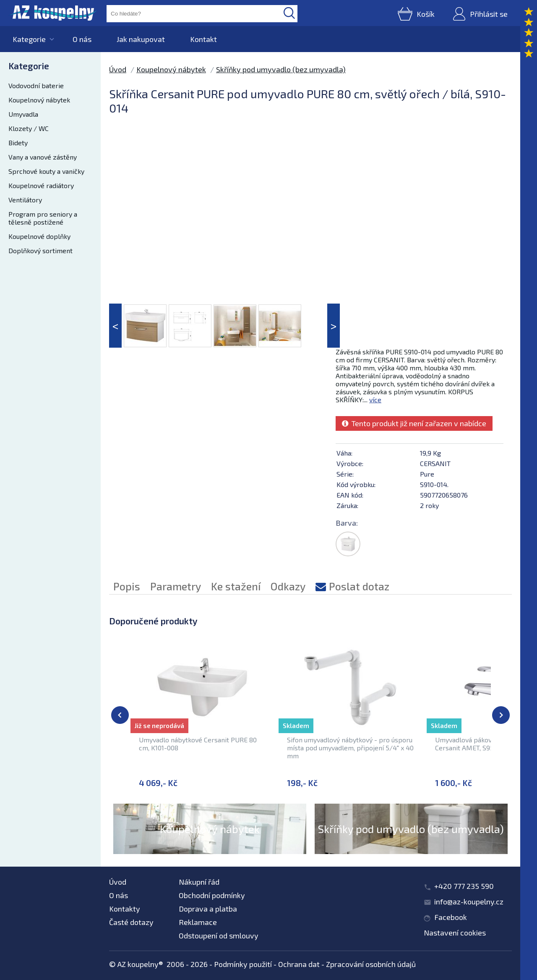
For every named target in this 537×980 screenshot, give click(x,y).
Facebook (451, 917)
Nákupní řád (199, 882)
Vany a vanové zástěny (43, 157)
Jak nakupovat (141, 39)
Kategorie (29, 39)
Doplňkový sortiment (40, 250)
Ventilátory (25, 200)
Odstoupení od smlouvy (219, 935)
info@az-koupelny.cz (469, 901)
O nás (82, 39)
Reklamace (198, 922)
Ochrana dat (299, 964)
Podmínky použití (243, 964)
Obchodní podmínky (212, 895)
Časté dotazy (131, 922)
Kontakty (125, 909)
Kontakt (203, 39)
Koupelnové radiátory (41, 185)
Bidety (18, 143)
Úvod (118, 69)
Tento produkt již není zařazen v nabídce (414, 423)
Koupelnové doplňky (39, 236)
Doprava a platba (208, 909)
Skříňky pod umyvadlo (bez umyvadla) (281, 69)
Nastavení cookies (455, 933)
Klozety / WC (29, 128)
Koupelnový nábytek (39, 100)
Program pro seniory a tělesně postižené (43, 218)
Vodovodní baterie (36, 85)
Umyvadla (23, 114)
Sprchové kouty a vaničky (46, 171)
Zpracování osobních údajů (371, 964)
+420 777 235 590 (464, 886)
